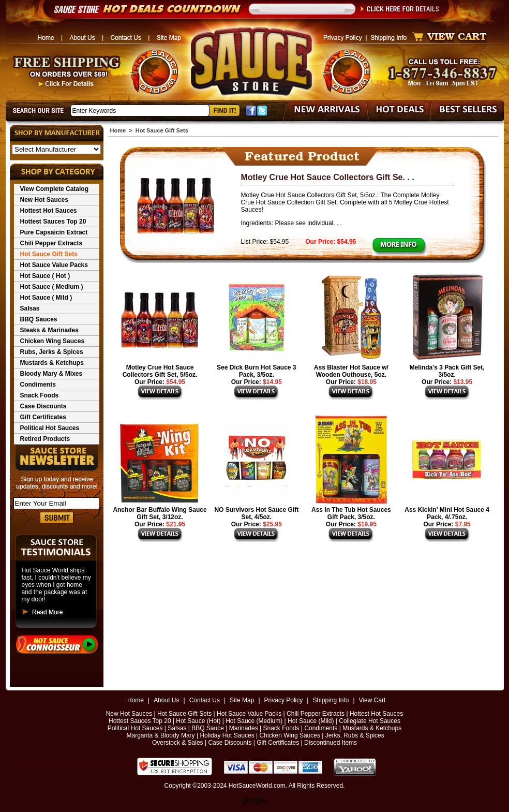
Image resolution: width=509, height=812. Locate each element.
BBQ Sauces (39, 319)
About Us (166, 700)
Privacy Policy (284, 700)
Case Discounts (43, 406)
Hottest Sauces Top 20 (53, 222)
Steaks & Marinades (49, 330)
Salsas (30, 308)
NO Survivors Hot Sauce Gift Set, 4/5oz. (256, 513)
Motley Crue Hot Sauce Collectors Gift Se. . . (328, 177)
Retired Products (45, 439)
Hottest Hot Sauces (49, 211)
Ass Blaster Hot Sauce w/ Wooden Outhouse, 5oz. (351, 371)
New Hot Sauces (44, 200)
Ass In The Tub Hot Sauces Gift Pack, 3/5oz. (351, 513)
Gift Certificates (43, 417)
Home (118, 130)
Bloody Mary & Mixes (51, 374)
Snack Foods (40, 395)
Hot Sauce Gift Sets (49, 254)
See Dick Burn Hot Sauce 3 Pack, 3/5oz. (256, 371)
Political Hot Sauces (50, 428)
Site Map (242, 700)
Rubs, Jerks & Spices (52, 352)
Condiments (38, 385)
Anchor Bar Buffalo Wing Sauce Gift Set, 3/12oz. (160, 513)
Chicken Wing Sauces (53, 341)
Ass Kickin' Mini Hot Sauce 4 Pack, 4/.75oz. (447, 513)
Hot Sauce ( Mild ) (46, 298)
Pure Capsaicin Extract (54, 232)
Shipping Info (331, 700)
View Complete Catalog (54, 189)
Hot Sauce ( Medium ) (52, 287)
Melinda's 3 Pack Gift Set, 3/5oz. (447, 371)
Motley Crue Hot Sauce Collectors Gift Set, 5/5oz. (160, 371)
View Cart (372, 700)
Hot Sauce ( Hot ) (45, 276)
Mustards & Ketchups (52, 363)
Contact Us (205, 700)
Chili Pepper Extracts (51, 243)
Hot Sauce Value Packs (54, 265)
